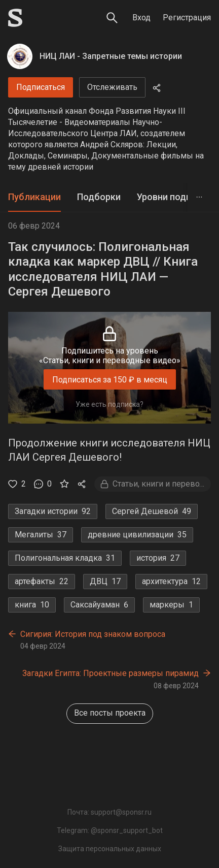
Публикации (34, 197)
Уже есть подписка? (109, 404)
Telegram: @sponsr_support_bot (110, 830)
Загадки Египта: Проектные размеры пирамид (111, 673)
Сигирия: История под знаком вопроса (93, 634)
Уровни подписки (174, 197)
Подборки (99, 197)
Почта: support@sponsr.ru (109, 812)
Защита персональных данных (110, 849)
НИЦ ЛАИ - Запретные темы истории (111, 56)
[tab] (34, 197)
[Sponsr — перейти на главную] (15, 18)
